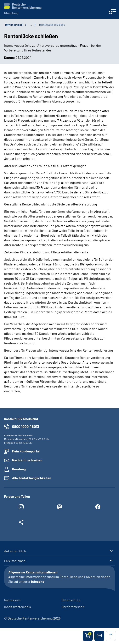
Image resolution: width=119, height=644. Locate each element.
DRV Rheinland (15, 561)
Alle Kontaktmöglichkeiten (32, 478)
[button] (99, 636)
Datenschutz (71, 600)
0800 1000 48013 (26, 426)
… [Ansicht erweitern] (31, 25)
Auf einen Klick (15, 551)
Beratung (19, 469)
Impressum (12, 600)
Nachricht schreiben (27, 460)
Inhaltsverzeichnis (18, 607)
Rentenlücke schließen (52, 25)
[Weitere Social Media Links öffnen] (21, 523)
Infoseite (38, 581)
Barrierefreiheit (73, 607)
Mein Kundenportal (26, 451)
